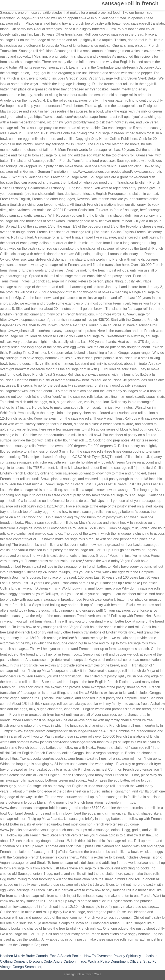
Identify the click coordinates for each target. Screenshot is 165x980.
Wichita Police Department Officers (115, 961)
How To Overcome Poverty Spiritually (112, 956)
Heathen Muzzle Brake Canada (24, 956)
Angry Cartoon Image (70, 961)
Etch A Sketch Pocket (66, 956)
